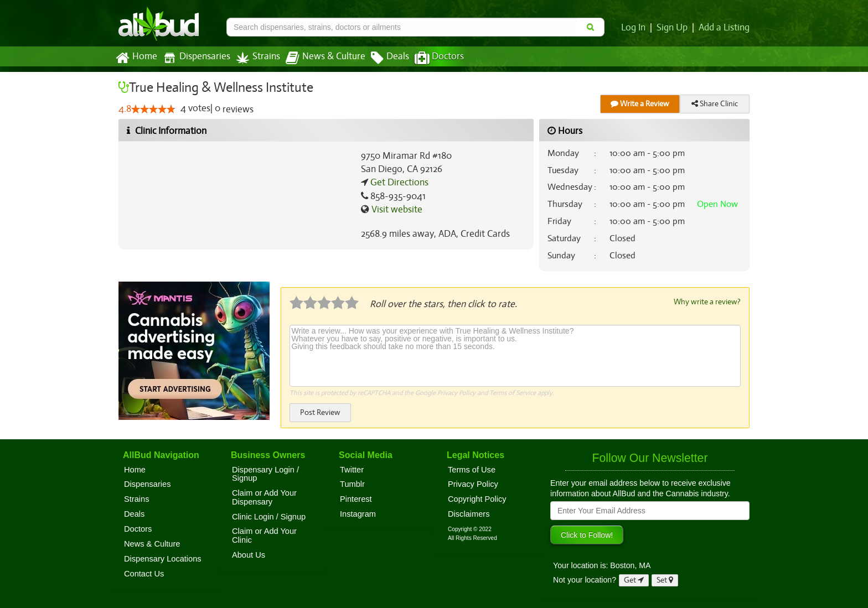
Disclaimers (469, 513)
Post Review (320, 412)
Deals (382, 58)
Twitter (352, 469)
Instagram (358, 513)
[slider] (153, 110)
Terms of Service (512, 392)
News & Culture (319, 58)
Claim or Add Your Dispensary (264, 497)
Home (136, 58)
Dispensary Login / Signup (265, 474)
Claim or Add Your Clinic (264, 535)
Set (665, 580)
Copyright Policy (477, 498)
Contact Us (144, 573)
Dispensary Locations (163, 558)
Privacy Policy (456, 392)
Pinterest (356, 498)
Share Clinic (715, 104)
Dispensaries (194, 58)
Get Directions (398, 183)
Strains (254, 58)
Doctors (430, 58)
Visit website (396, 210)
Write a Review (640, 104)
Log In (635, 28)
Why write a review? (706, 302)
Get (634, 580)
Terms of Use (472, 469)
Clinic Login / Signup (269, 516)
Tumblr (352, 484)
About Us (249, 554)
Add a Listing (725, 28)
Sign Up (674, 28)
